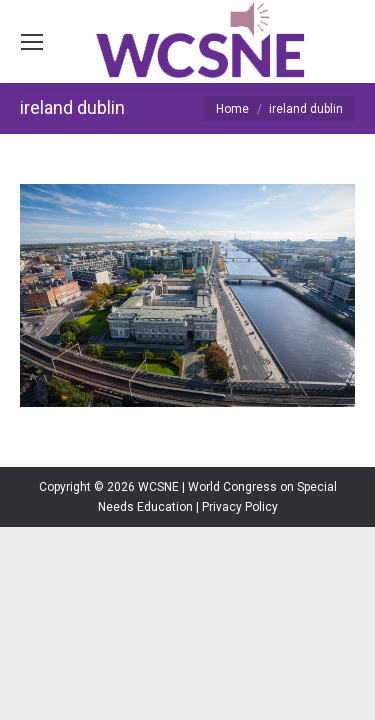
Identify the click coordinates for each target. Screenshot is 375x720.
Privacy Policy (240, 507)
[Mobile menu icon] (32, 42)
